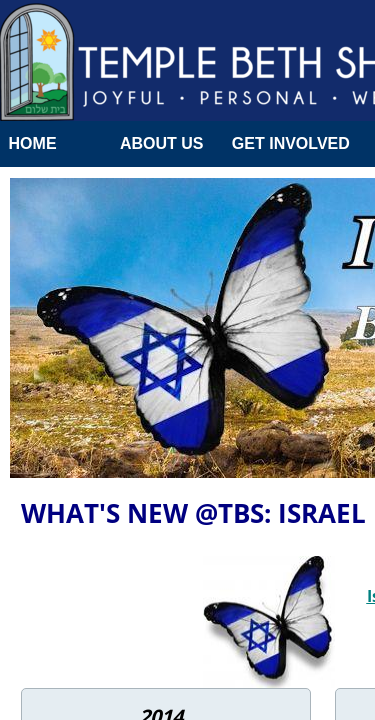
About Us (162, 144)
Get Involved (291, 144)
